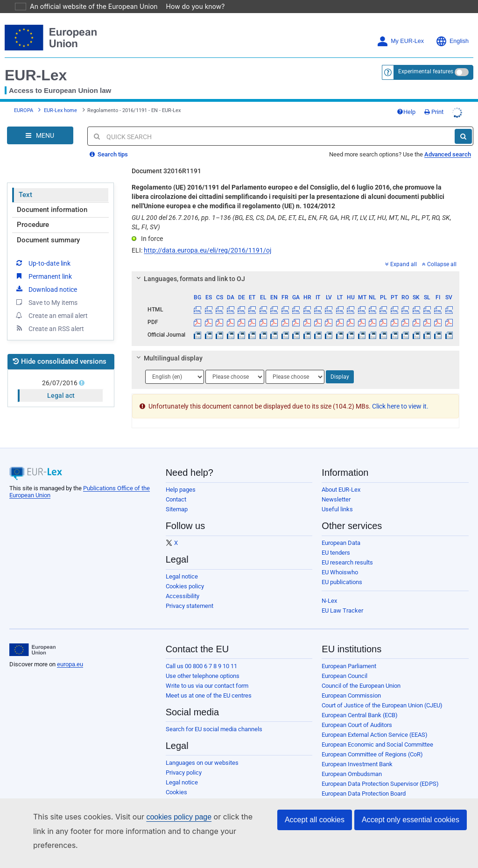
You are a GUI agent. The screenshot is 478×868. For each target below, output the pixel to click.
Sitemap (177, 496)
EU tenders (336, 540)
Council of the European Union (361, 673)
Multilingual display (168, 345)
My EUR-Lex (400, 28)
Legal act (61, 382)
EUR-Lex (36, 62)
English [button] (452, 28)
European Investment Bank (357, 751)
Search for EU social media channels (214, 716)
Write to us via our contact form (207, 673)
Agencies (334, 810)
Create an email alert (51, 302)
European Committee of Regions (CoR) (372, 741)
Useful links (337, 496)
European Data (341, 530)
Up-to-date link (42, 250)
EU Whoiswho (340, 559)
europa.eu (70, 651)
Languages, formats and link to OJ (190, 266)
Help (406, 99)
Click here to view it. (400, 393)
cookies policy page (164, 831)
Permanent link (43, 263)
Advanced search (448, 141)
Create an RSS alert (49, 315)
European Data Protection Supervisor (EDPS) (380, 771)
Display (340, 364)
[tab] (295, 266)
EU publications (342, 569)
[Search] (463, 123)
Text (25, 182)
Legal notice (182, 563)
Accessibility (183, 583)
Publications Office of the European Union (376, 800)
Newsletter (336, 486)
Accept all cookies (315, 834)
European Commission (351, 682)
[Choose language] (175, 364)
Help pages (181, 476)
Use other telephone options (203, 663)
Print (434, 99)
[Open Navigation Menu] (40, 122)
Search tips (109, 141)
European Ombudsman (352, 761)
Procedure (33, 212)
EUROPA (24, 97)
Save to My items (46, 289)
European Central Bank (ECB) (360, 702)
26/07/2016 (61, 370)
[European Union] (32, 637)
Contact (176, 486)
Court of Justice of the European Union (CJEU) (382, 692)
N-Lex (329, 588)
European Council (344, 663)
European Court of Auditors (357, 712)
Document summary (48, 227)
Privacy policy (184, 759)
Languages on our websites (202, 750)
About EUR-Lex (341, 476)
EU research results (347, 549)
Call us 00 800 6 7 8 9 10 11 (201, 653)
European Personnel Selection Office (370, 790)
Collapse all (439, 251)
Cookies (176, 779)
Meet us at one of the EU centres (209, 682)
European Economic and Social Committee (377, 731)
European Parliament (349, 653)
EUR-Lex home (60, 97)
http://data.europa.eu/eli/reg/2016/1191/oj (207, 237)
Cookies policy (185, 573)
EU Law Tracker (342, 597)
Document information (52, 197)
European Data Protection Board (364, 780)
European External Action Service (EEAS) (375, 722)
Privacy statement (190, 593)
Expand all (401, 251)
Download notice (46, 276)
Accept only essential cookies (411, 834)
